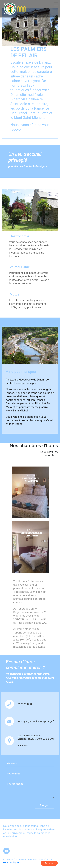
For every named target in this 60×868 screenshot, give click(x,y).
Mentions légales (12, 862)
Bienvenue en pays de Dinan (10, 9)
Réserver (49, 863)
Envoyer (44, 805)
